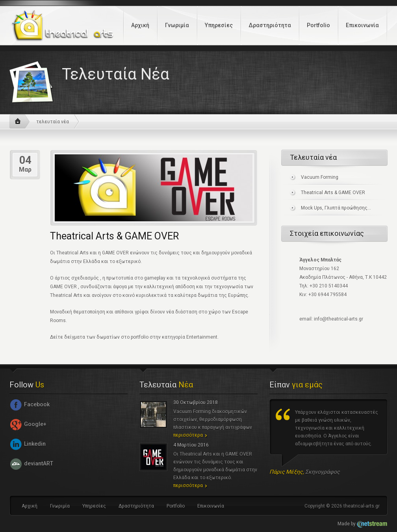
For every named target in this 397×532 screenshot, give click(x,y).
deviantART (31, 463)
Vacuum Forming (320, 177)
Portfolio (318, 25)
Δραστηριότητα (270, 25)
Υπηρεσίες (219, 25)
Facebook (30, 404)
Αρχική (140, 25)
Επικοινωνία (362, 25)
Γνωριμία (177, 25)
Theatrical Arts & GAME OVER (333, 193)
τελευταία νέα (53, 122)
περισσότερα (188, 435)
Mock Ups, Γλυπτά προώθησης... (336, 208)
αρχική (19, 122)
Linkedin (28, 444)
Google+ (28, 424)
